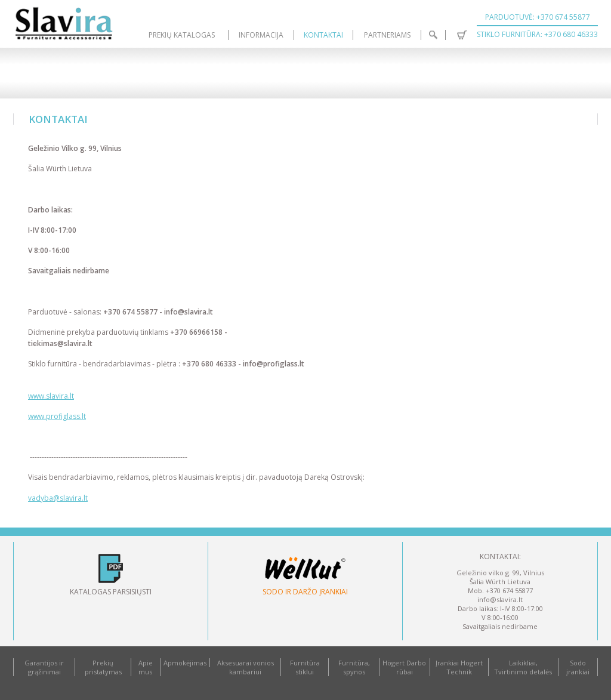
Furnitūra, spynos (354, 667)
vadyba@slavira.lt (58, 498)
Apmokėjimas (185, 663)
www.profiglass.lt (57, 416)
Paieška (433, 35)
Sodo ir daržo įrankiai (305, 592)
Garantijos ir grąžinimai (44, 667)
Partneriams (387, 35)
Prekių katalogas (182, 35)
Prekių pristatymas (103, 667)
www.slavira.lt (51, 396)
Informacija (261, 35)
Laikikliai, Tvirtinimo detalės (523, 667)
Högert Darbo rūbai (404, 667)
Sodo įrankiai (578, 667)
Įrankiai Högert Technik (459, 667)
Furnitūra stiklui (305, 667)
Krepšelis (462, 35)
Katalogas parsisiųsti (111, 592)
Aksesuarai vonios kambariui (246, 667)
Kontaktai (323, 35)
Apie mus (146, 667)
